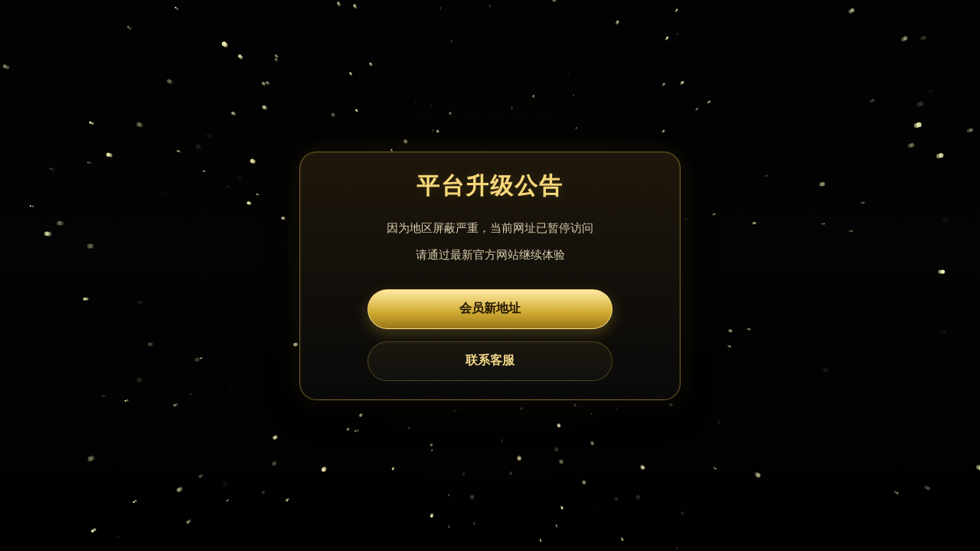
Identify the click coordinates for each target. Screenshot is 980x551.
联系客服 (490, 360)
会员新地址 (490, 308)
